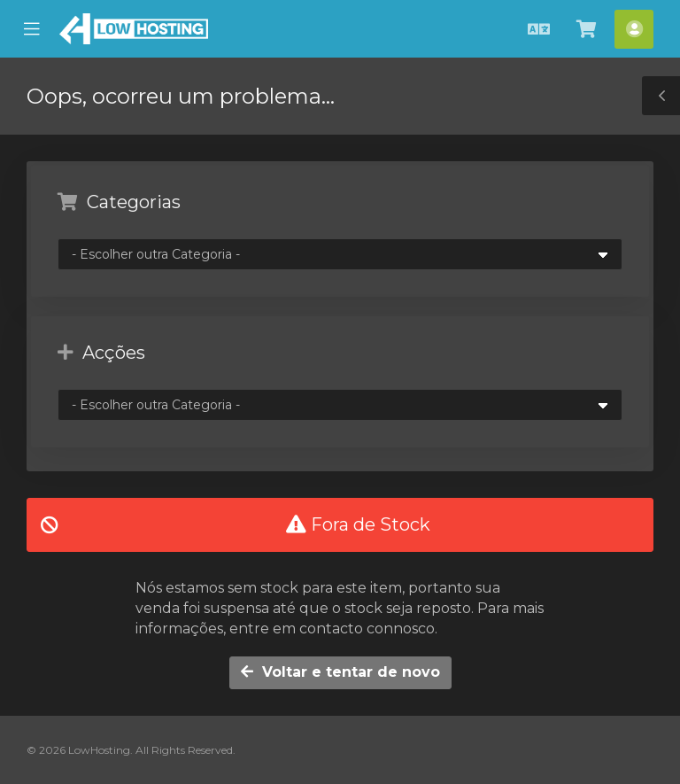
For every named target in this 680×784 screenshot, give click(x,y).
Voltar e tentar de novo (340, 672)
